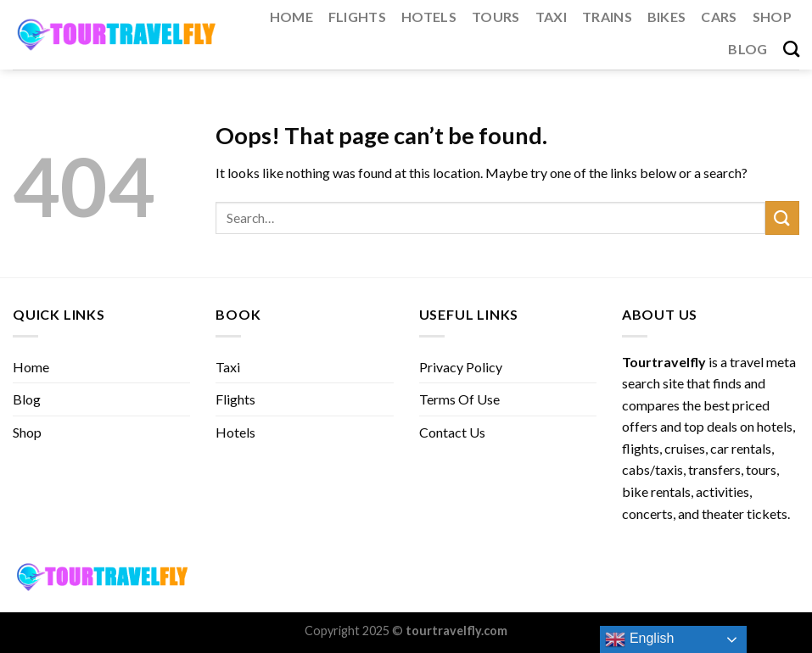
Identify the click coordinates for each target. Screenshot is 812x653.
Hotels (429, 17)
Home (291, 17)
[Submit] (782, 218)
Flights (357, 17)
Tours (496, 17)
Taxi (551, 17)
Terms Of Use (459, 399)
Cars (719, 17)
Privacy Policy (461, 367)
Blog (748, 49)
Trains (607, 17)
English (639, 639)
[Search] (791, 49)
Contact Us (452, 432)
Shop (772, 17)
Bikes (667, 17)
